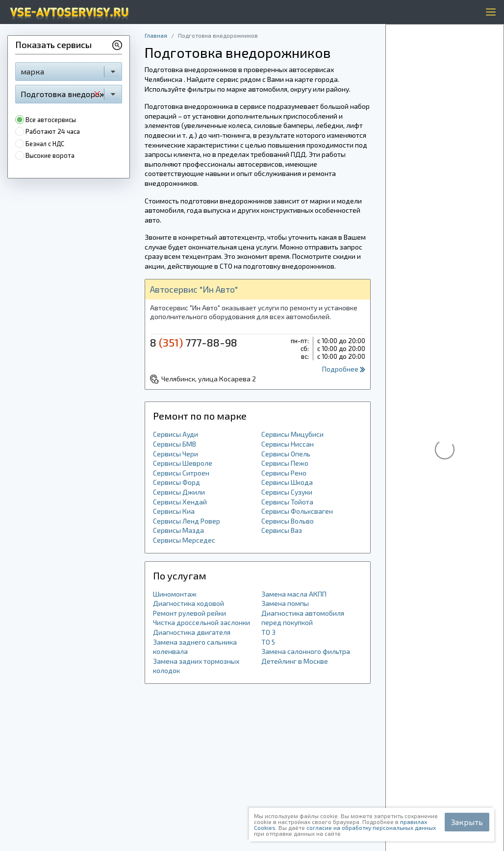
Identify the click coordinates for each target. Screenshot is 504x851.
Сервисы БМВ (175, 444)
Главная (156, 35)
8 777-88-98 (194, 342)
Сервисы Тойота (287, 502)
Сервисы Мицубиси (292, 434)
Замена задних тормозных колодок (196, 666)
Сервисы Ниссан (288, 444)
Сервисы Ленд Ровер (187, 521)
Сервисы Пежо (285, 463)
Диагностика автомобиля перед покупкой (303, 618)
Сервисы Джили (179, 492)
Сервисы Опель (286, 454)
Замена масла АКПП (294, 594)
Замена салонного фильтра (306, 651)
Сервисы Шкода (287, 482)
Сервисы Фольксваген (297, 511)
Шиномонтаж (175, 594)
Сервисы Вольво (288, 521)
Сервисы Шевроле (183, 463)
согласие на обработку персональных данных (371, 827)
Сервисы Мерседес (184, 540)
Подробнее (344, 369)
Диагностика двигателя (192, 632)
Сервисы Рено (284, 473)
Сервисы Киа (174, 511)
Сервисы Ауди (176, 434)
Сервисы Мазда (178, 530)
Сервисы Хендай (180, 502)
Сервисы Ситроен (181, 473)
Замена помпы (285, 603)
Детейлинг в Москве (295, 661)
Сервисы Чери (176, 454)
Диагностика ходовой (189, 603)
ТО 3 (268, 632)
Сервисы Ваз (282, 530)
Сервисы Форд (176, 482)
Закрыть (467, 822)
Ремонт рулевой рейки (189, 613)
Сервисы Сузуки (287, 492)
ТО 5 (268, 642)
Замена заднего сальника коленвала (195, 647)
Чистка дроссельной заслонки (202, 622)
